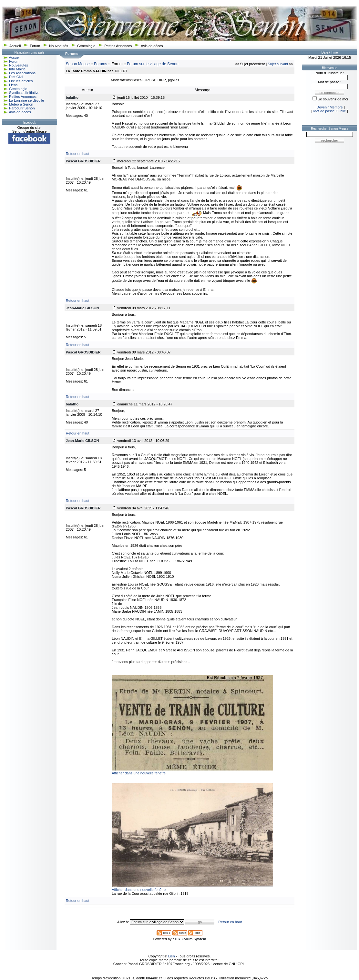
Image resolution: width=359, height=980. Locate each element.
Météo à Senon (21, 104)
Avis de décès (152, 46)
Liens (13, 85)
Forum (35, 46)
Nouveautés (59, 46)
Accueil (15, 46)
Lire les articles (21, 81)
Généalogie (86, 46)
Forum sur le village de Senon (153, 64)
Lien (172, 956)
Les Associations (22, 73)
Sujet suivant (278, 64)
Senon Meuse (78, 64)
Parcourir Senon (22, 108)
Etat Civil (16, 77)
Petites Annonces (118, 46)
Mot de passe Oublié (330, 111)
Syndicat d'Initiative (24, 93)
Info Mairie (17, 69)
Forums (101, 64)
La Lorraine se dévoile (26, 100)
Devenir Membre (329, 107)
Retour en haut (78, 154)
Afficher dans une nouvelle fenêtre (139, 773)
